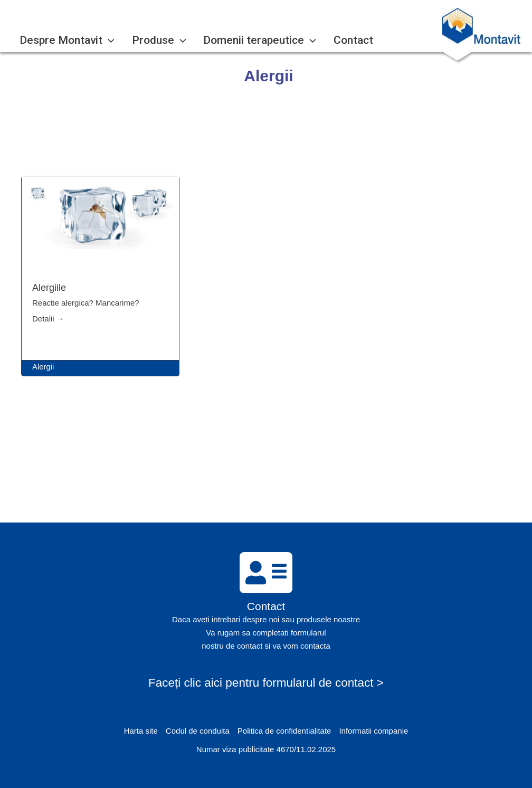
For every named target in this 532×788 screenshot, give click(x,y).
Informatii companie (373, 731)
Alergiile (49, 288)
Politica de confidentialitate (284, 731)
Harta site (141, 731)
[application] (105, 40)
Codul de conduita (198, 731)
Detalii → (48, 319)
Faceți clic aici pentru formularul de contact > (266, 683)
